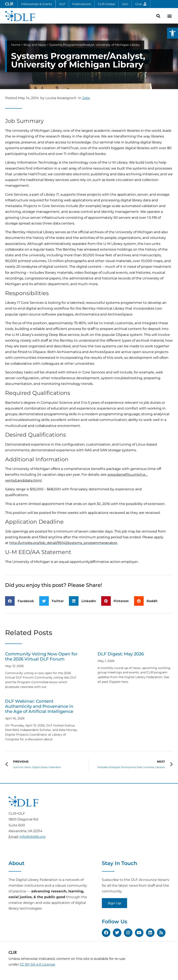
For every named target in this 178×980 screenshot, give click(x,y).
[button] (172, 33)
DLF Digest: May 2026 (121, 654)
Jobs (86, 98)
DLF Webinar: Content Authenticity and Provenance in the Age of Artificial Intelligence (39, 706)
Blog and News (35, 45)
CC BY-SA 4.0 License (37, 964)
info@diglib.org (32, 837)
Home (16, 45)
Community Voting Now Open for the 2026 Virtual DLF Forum (41, 656)
